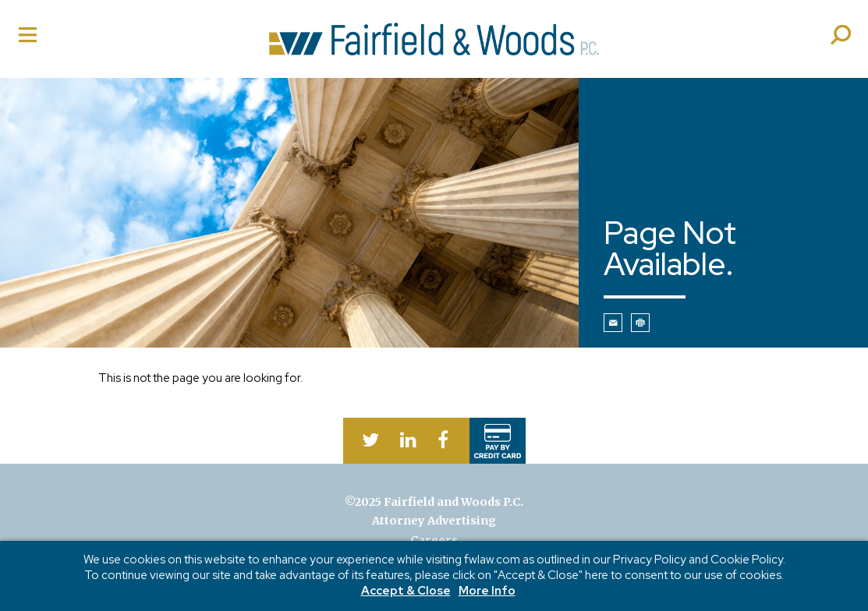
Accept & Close (406, 591)
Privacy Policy (650, 560)
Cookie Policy (747, 560)
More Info (487, 591)
